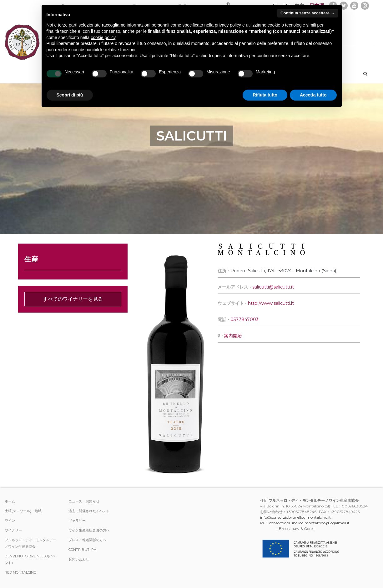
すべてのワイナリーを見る (73, 299)
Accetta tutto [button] (313, 95)
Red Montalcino (20, 572)
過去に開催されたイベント (89, 511)
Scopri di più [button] (70, 95)
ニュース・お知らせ (84, 501)
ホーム (10, 501)
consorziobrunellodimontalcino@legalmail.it (309, 523)
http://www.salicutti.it (271, 303)
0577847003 (244, 319)
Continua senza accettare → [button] (307, 13)
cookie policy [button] (103, 37)
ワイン (10, 521)
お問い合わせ (79, 559)
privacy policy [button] (228, 25)
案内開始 (233, 336)
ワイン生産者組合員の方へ (89, 530)
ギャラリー (77, 521)
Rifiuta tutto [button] (265, 95)
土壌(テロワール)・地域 (23, 511)
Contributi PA (82, 550)
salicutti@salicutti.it (273, 287)
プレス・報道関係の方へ (87, 540)
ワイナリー (13, 530)
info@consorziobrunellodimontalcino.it (295, 517)
